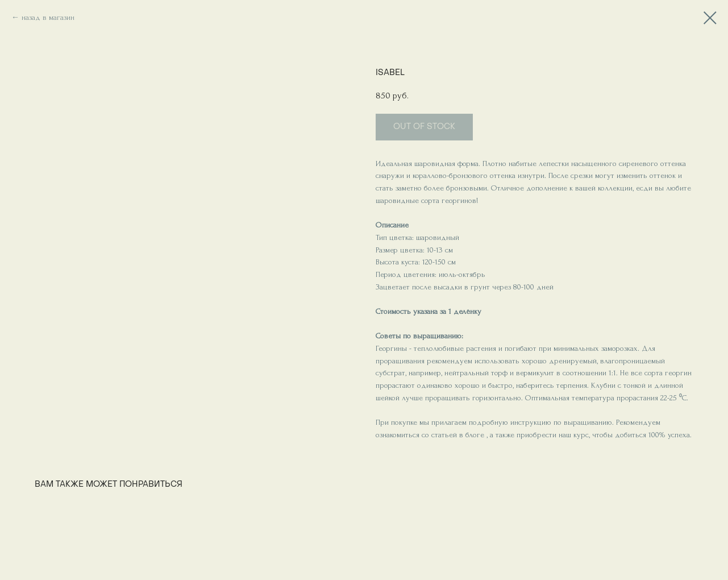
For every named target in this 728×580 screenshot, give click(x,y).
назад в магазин (48, 17)
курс (581, 435)
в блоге (471, 435)
